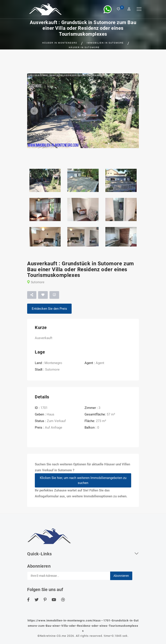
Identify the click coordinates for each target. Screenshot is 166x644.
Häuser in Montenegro (60, 43)
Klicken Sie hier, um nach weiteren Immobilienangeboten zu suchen (83, 480)
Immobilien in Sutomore (105, 43)
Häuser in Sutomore (84, 47)
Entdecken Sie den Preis (49, 309)
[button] (36, 111)
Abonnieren (121, 576)
